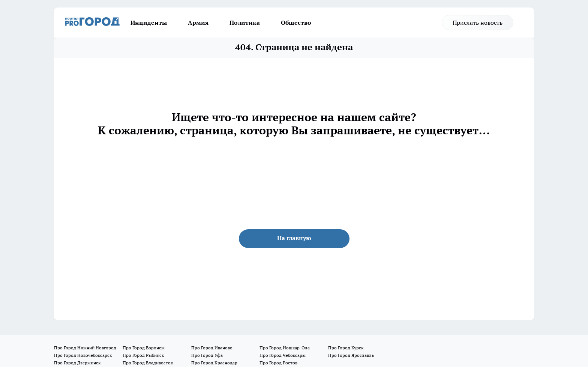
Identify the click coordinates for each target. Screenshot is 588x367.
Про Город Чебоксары (283, 355)
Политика (245, 23)
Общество (296, 23)
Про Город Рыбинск (143, 355)
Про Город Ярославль (351, 355)
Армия (198, 23)
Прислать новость (478, 23)
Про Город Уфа (207, 355)
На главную (294, 238)
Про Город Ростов (278, 363)
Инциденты (149, 23)
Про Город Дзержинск (77, 363)
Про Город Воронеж (144, 348)
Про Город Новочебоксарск (83, 355)
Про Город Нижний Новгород (85, 348)
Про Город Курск (346, 348)
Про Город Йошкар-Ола (285, 348)
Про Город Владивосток (148, 363)
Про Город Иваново (212, 348)
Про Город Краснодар (214, 363)
